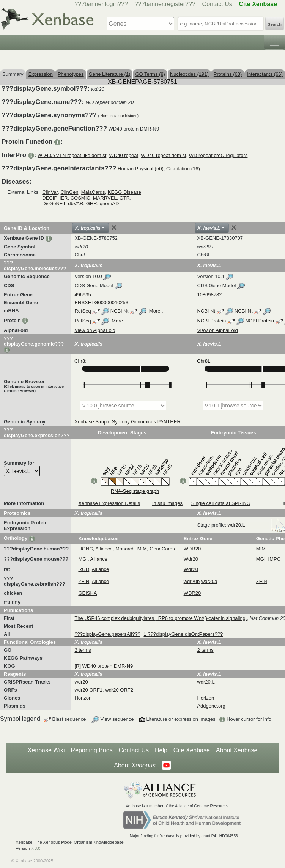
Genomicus (143, 422)
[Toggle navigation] (274, 42)
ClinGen (69, 192)
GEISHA (87, 593)
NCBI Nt (120, 311)
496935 (83, 295)
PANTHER (169, 422)
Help (161, 750)
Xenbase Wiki (46, 750)
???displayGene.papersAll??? (107, 634)
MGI (83, 559)
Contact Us (217, 4)
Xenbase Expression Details (109, 503)
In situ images (167, 503)
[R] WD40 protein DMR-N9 (104, 666)
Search (275, 24)
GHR (92, 204)
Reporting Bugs (92, 750)
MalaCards (93, 192)
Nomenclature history (118, 116)
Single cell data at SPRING (221, 503)
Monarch (125, 549)
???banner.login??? (101, 4)
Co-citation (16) (183, 169)
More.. (156, 311)
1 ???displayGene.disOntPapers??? (183, 634)
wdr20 (81, 682)
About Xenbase (237, 750)
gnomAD (109, 204)
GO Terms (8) (150, 74)
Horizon (83, 698)
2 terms (83, 650)
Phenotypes (71, 74)
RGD (84, 569)
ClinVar (50, 192)
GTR (125, 198)
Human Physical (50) (141, 169)
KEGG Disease (124, 192)
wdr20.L (206, 682)
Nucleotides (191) (189, 74)
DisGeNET (54, 204)
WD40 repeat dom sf (163, 155)
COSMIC (80, 198)
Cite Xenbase (192, 750)
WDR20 (192, 549)
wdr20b (192, 581)
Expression (41, 74)
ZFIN (84, 581)
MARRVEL (105, 198)
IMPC (275, 559)
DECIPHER (55, 198)
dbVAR (76, 204)
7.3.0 (36, 848)
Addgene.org (211, 706)
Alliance (104, 549)
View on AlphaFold (95, 330)
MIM (142, 549)
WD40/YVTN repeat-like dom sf (72, 155)
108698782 (209, 295)
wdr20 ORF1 (88, 690)
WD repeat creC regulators (218, 155)
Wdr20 (191, 559)
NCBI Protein (211, 321)
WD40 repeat (124, 155)
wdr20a (209, 581)
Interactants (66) (265, 74)
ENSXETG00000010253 (101, 303)
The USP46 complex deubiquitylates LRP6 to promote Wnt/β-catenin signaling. (161, 618)
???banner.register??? (165, 4)
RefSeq (83, 311)
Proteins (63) (228, 74)
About (135, 766)
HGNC (85, 549)
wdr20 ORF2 (119, 690)
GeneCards (162, 549)
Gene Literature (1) (110, 74)
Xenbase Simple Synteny (102, 422)
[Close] (114, 228)
